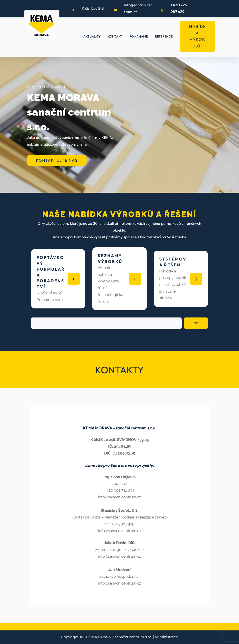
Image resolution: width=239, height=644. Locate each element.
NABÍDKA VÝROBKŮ (198, 36)
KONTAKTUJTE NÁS (57, 160)
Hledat (196, 323)
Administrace (166, 637)
